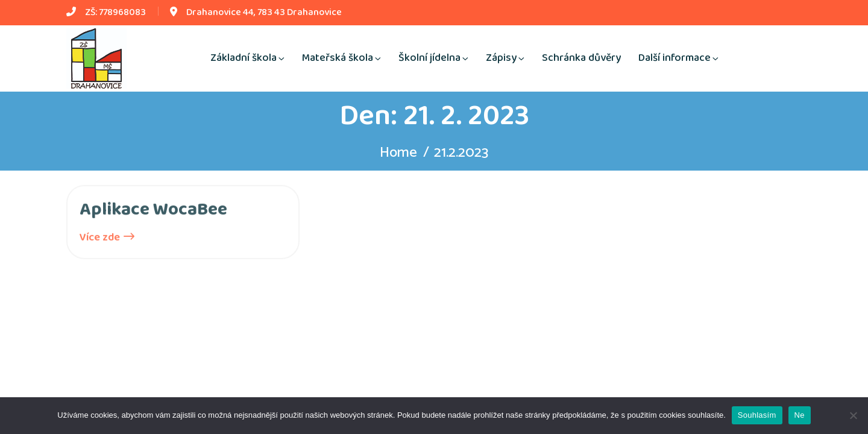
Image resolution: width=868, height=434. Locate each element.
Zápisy (501, 58)
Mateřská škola (338, 58)
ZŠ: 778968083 (115, 12)
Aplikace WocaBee (153, 211)
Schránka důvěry (581, 58)
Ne (800, 415)
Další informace (675, 58)
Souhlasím (757, 415)
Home (398, 153)
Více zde (107, 239)
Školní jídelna (429, 58)
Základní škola (244, 58)
